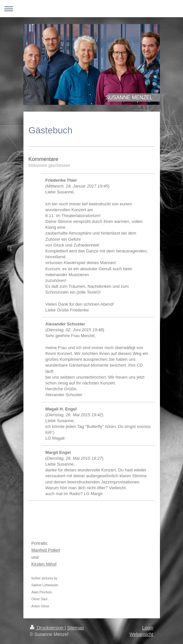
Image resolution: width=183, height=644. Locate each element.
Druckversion (47, 628)
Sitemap (76, 628)
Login (148, 628)
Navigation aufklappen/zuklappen (91, 9)
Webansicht (142, 634)
